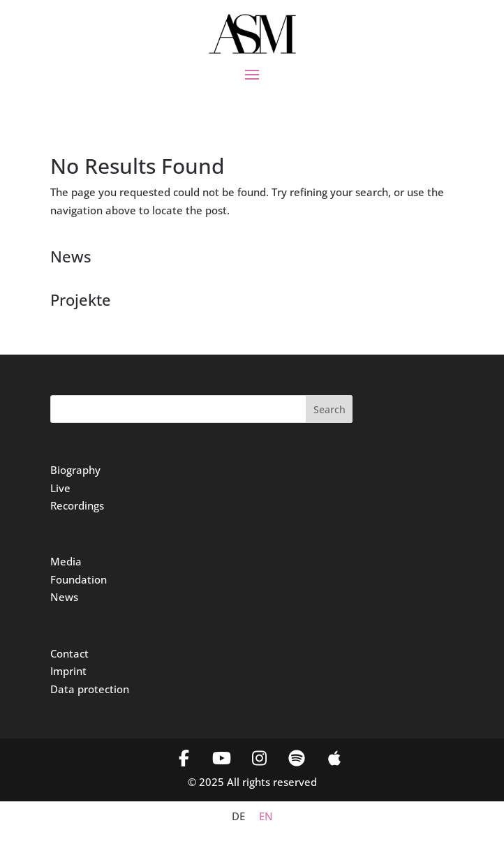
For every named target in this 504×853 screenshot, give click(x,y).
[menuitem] (238, 816)
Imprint (68, 671)
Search (329, 409)
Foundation (79, 579)
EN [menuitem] (266, 817)
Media (66, 561)
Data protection (90, 689)
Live (60, 488)
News (64, 597)
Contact (69, 653)
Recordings (77, 505)
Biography (75, 470)
